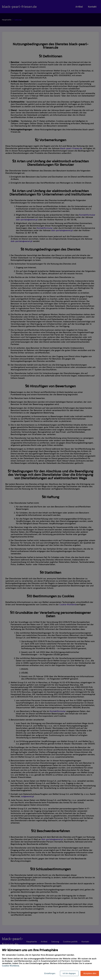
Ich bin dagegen (69, 973)
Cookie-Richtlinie (11, 966)
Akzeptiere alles (90, 973)
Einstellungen (50, 973)
